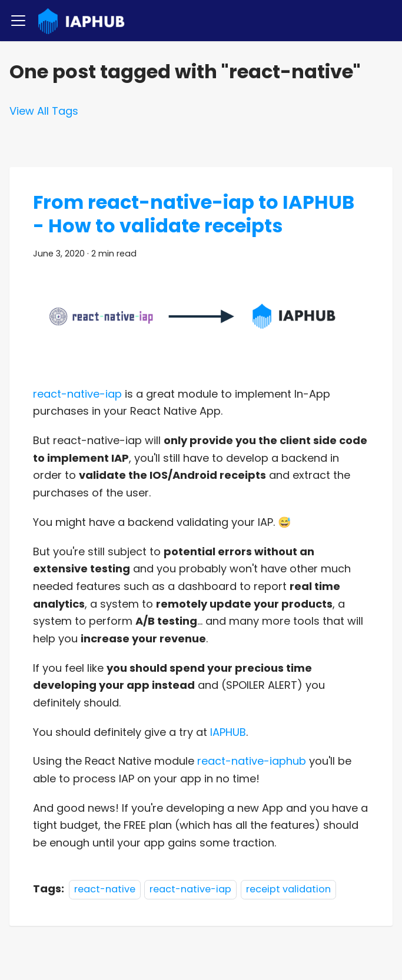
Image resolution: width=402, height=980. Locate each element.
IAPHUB (228, 732)
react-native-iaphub (252, 761)
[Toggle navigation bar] (18, 21)
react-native (105, 889)
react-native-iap (77, 394)
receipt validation (288, 889)
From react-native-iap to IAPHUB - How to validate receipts (194, 214)
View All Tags (44, 111)
